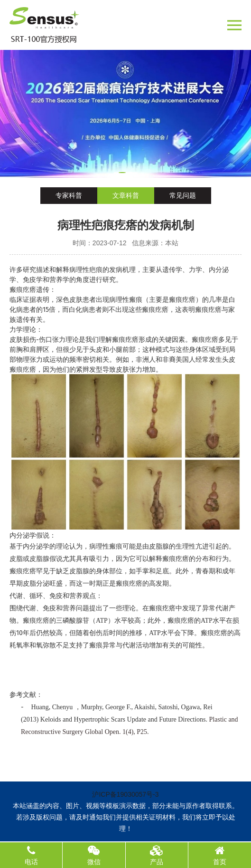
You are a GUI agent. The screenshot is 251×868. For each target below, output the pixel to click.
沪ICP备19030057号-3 (125, 794)
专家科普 (69, 195)
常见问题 (183, 195)
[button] (122, 173)
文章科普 (126, 195)
